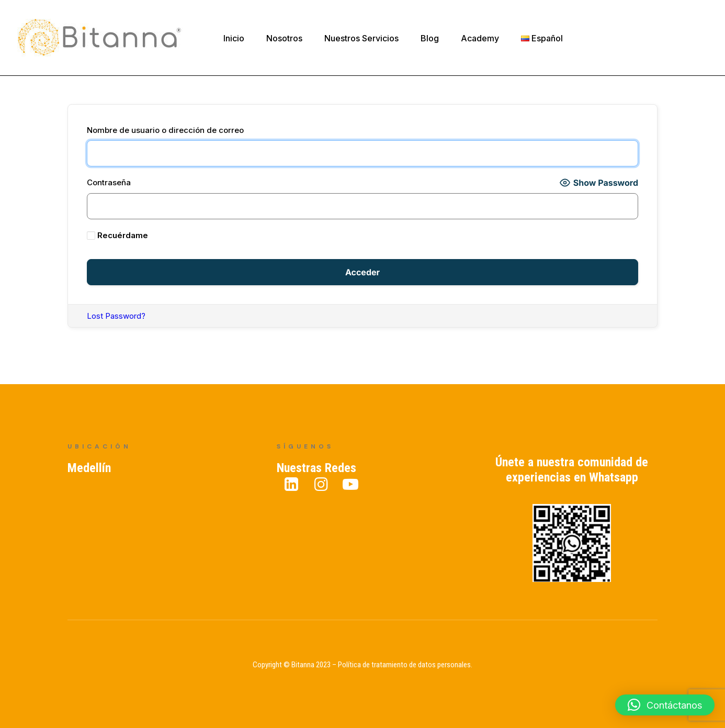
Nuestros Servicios (361, 38)
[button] (665, 705)
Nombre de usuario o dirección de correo (165, 130)
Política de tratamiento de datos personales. (405, 665)
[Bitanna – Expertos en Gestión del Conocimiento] (100, 38)
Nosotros (284, 38)
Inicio (234, 38)
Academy (480, 38)
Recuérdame (117, 235)
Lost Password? (116, 316)
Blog (430, 38)
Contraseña (109, 182)
